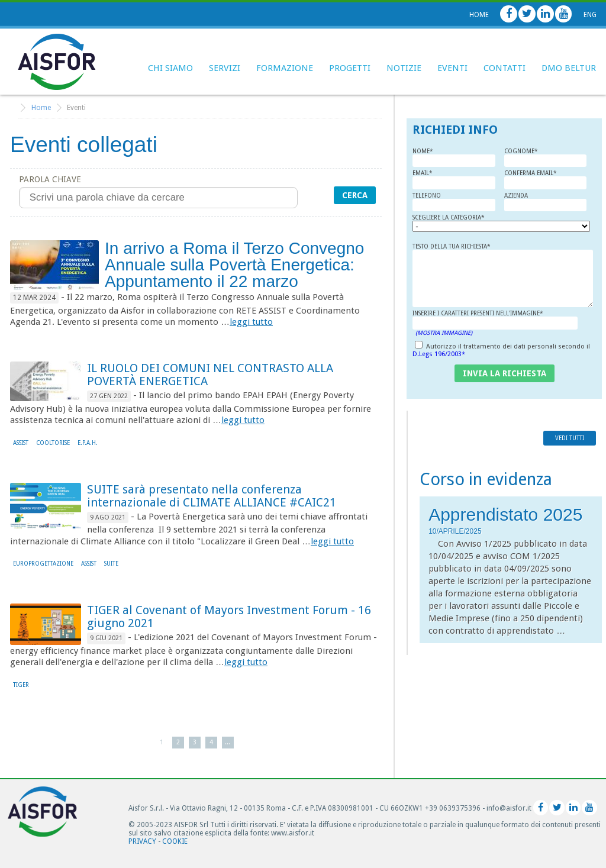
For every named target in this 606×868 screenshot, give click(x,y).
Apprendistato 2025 (505, 514)
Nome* (454, 158)
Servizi (225, 68)
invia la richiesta (505, 373)
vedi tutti (570, 438)
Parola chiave (158, 191)
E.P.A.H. (88, 443)
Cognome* (545, 158)
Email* (454, 180)
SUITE (111, 564)
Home (479, 15)
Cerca (355, 195)
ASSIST (21, 443)
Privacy (142, 841)
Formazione (285, 68)
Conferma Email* (545, 180)
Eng (590, 15)
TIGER (21, 685)
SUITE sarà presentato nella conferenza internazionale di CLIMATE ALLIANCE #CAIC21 (212, 496)
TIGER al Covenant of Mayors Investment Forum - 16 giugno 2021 (229, 617)
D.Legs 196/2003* (439, 354)
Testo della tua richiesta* (503, 275)
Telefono (454, 202)
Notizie (404, 68)
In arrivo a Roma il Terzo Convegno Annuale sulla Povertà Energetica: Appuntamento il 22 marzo (234, 265)
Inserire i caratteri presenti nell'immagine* (495, 323)
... (228, 742)
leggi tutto (251, 322)
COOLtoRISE (53, 443)
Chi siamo (170, 68)
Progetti (350, 68)
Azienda (545, 202)
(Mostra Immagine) (444, 333)
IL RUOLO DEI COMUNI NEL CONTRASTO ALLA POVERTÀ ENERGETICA (210, 375)
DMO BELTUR (569, 68)
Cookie (175, 841)
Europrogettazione (43, 564)
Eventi (452, 68)
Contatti (505, 68)
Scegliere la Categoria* (458, 223)
